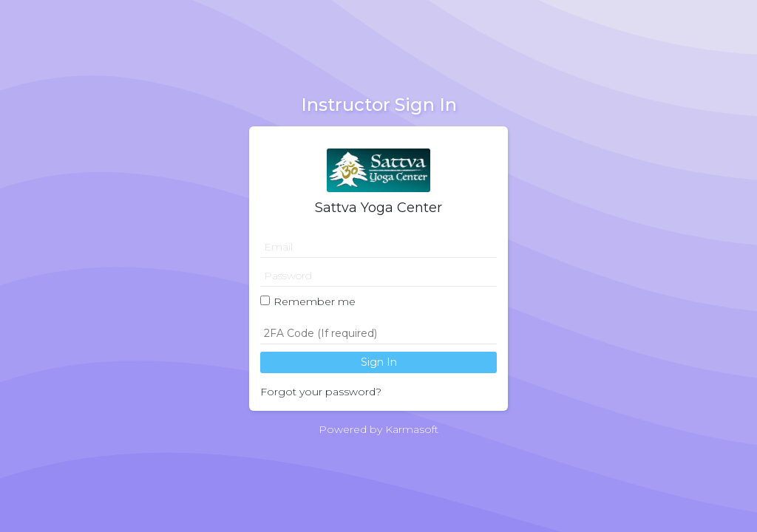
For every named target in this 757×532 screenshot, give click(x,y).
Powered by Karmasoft (378, 429)
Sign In (379, 362)
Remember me (315, 301)
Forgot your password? (321, 392)
